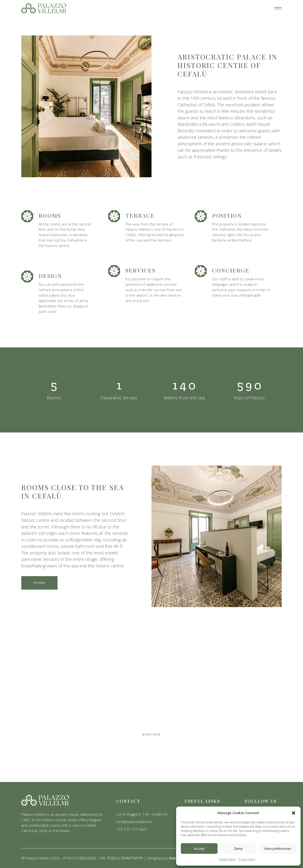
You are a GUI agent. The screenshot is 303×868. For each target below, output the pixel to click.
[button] (294, 813)
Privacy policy (247, 859)
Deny (238, 849)
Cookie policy (227, 859)
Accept (199, 849)
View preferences (278, 849)
